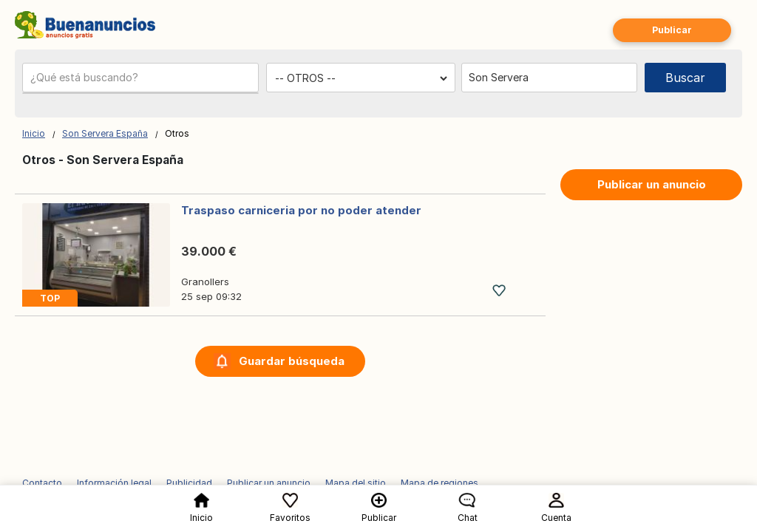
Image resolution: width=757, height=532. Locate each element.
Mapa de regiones (439, 483)
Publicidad (189, 483)
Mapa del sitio (356, 483)
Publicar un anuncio (652, 184)
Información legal (114, 483)
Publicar (672, 30)
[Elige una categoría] (361, 78)
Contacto (42, 483)
